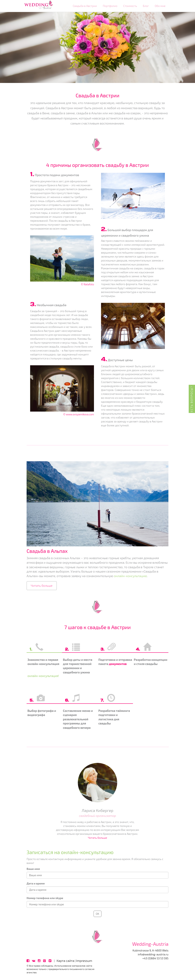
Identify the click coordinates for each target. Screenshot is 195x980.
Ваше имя (33, 869)
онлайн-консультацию (130, 576)
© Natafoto (87, 284)
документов (118, 664)
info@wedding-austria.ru (153, 954)
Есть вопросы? (192, 399)
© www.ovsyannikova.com (79, 414)
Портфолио (110, 6)
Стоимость (130, 6)
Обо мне (160, 6)
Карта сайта (65, 961)
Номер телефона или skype (45, 898)
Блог (146, 6)
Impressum (84, 961)
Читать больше (42, 585)
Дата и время (36, 883)
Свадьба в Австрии (85, 6)
